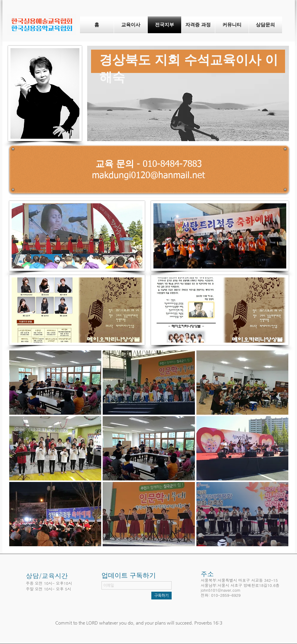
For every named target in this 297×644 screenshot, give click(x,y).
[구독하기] (161, 596)
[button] (55, 383)
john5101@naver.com (221, 590)
